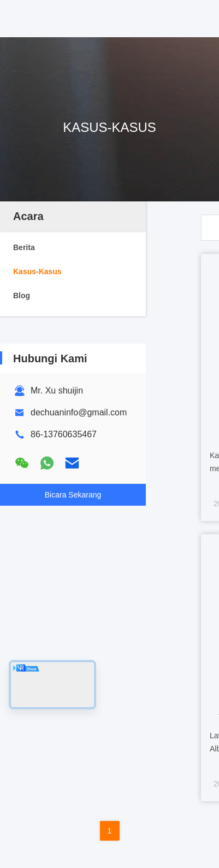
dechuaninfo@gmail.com (79, 412)
